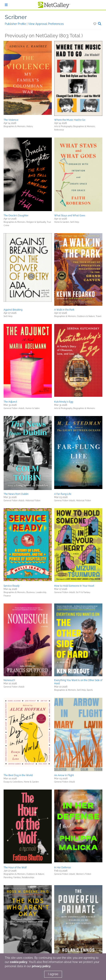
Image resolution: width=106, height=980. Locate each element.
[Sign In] (6, 5)
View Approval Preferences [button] (46, 24)
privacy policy (41, 966)
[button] (95, 24)
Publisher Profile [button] (16, 24)
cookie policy (19, 962)
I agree (53, 974)
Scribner (16, 17)
